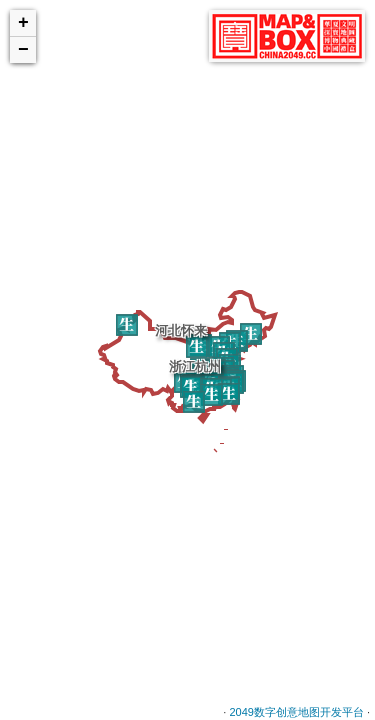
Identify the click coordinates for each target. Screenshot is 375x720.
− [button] (23, 50)
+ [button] (23, 23)
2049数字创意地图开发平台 (296, 712)
